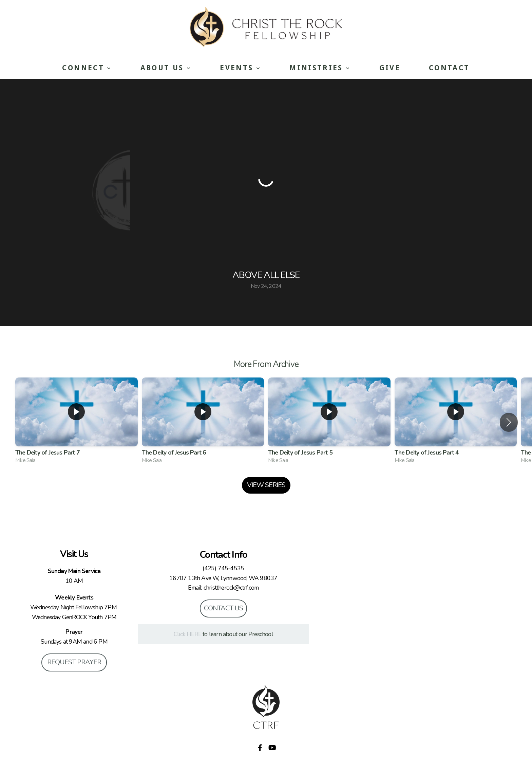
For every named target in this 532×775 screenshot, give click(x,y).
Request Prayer (74, 662)
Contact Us (223, 608)
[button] (509, 422)
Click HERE (187, 634)
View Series (266, 485)
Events (240, 68)
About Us (166, 68)
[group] (77, 422)
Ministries (320, 68)
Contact (449, 68)
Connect (87, 68)
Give (390, 68)
